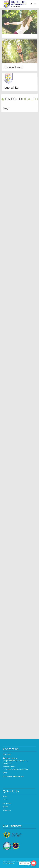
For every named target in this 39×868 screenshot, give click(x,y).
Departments (7, 803)
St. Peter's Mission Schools (18, 861)
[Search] (30, 4)
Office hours (7, 810)
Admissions (7, 800)
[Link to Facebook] (25, 865)
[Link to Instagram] (28, 865)
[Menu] (35, 4)
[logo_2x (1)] (16, 4)
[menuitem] (30, 4)
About (5, 797)
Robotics (6, 807)
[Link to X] (31, 865)
